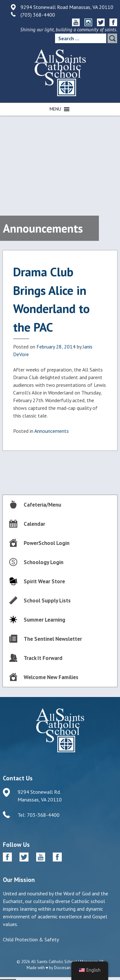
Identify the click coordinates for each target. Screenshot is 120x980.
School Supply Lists (47, 601)
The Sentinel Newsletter (53, 639)
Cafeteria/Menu (42, 505)
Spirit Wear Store (44, 581)
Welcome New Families (51, 677)
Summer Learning (44, 620)
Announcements (52, 431)
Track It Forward (43, 658)
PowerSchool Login (47, 543)
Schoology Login (44, 562)
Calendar (34, 524)
